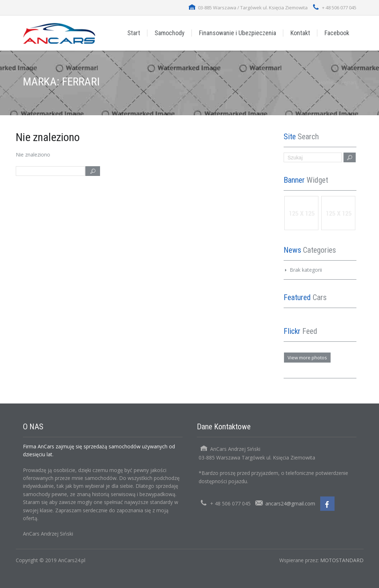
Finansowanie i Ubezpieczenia (238, 33)
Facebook (337, 33)
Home (326, 82)
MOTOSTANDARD (342, 560)
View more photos (307, 358)
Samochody (170, 33)
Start (134, 33)
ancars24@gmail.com (290, 503)
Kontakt (300, 33)
